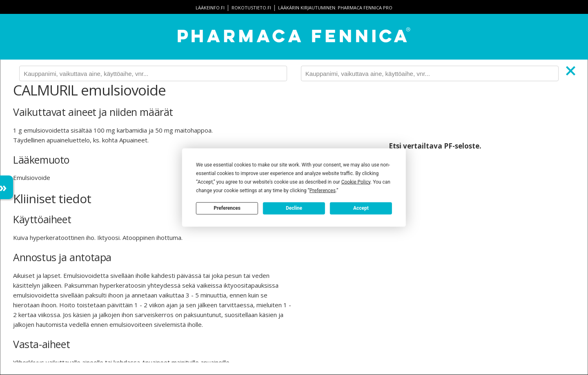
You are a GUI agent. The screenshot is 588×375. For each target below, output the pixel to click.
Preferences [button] (323, 190)
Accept (361, 208)
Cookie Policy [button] (356, 182)
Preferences (227, 208)
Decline (294, 208)
